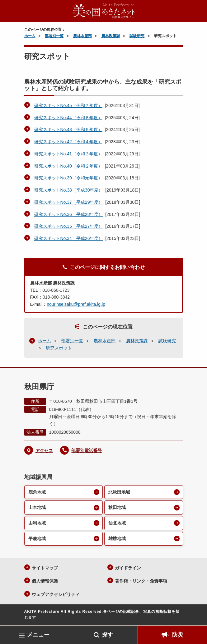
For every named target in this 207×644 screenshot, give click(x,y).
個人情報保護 (45, 581)
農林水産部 (82, 36)
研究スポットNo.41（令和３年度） (68, 154)
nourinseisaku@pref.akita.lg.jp (76, 304)
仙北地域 (117, 523)
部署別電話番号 (87, 451)
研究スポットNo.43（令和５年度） (68, 129)
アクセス (44, 451)
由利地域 (37, 523)
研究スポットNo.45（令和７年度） (68, 105)
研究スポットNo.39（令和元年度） (68, 178)
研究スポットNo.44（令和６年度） (68, 118)
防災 (178, 635)
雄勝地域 (117, 539)
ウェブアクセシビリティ (56, 594)
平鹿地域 (37, 539)
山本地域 (37, 507)
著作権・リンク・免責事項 (141, 581)
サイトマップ (45, 568)
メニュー (38, 635)
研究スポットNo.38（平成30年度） (69, 190)
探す (107, 635)
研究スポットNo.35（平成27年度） (69, 226)
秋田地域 (117, 507)
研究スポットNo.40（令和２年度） (68, 166)
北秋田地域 (119, 492)
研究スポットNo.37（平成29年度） (69, 202)
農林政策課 (111, 36)
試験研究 (137, 36)
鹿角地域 (37, 492)
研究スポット (59, 348)
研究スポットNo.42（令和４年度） (68, 142)
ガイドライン (128, 568)
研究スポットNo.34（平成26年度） (69, 238)
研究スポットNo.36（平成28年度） (69, 214)
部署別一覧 (54, 36)
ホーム (30, 36)
